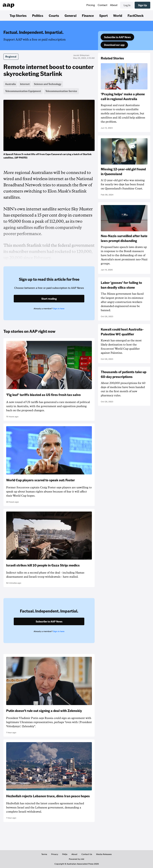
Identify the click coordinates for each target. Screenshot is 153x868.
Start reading (49, 299)
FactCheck (136, 15)
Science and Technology (48, 84)
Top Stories (18, 15)
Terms (44, 854)
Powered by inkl (76, 859)
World (118, 15)
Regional (11, 56)
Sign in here (59, 309)
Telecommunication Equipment (23, 91)
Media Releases (104, 854)
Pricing (91, 5)
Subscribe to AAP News (117, 37)
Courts (54, 15)
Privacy (55, 854)
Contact (103, 5)
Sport (103, 15)
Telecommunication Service (61, 91)
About (114, 5)
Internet (25, 84)
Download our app (114, 45)
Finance (88, 15)
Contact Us (87, 854)
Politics (38, 15)
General (70, 15)
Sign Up (142, 5)
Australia (10, 84)
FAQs (65, 854)
